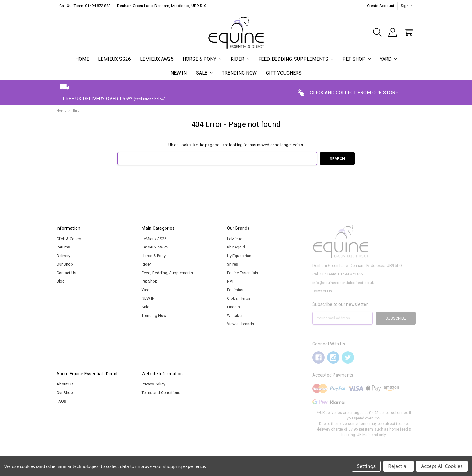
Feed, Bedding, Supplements (296, 59)
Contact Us (66, 273)
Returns (63, 247)
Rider (240, 59)
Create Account (381, 6)
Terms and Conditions (161, 393)
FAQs (61, 401)
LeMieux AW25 (157, 59)
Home (82, 59)
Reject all (398, 466)
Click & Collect (69, 239)
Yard (388, 59)
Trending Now (239, 73)
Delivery (63, 256)
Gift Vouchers (284, 73)
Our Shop (65, 264)
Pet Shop (357, 59)
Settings (366, 466)
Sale (204, 73)
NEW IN (179, 73)
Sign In (407, 6)
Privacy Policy (153, 384)
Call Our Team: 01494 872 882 (85, 6)
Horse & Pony (202, 59)
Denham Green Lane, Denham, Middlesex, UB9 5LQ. (162, 6)
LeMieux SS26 (114, 59)
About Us (65, 384)
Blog (61, 281)
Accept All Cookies (442, 466)
